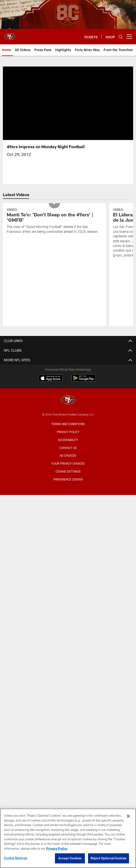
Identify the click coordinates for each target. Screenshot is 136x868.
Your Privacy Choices (68, 463)
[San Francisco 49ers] (68, 400)
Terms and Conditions (68, 424)
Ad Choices (68, 455)
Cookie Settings (68, 471)
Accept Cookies (70, 858)
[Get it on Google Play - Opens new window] (84, 380)
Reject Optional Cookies (109, 858)
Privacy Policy (68, 432)
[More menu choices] (129, 37)
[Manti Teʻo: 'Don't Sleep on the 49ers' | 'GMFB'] (54, 221)
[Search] (121, 37)
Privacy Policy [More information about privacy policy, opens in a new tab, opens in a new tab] (57, 848)
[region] (68, 838)
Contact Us (68, 448)
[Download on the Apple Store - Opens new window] (51, 379)
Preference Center (68, 479)
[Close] (128, 816)
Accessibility (68, 440)
